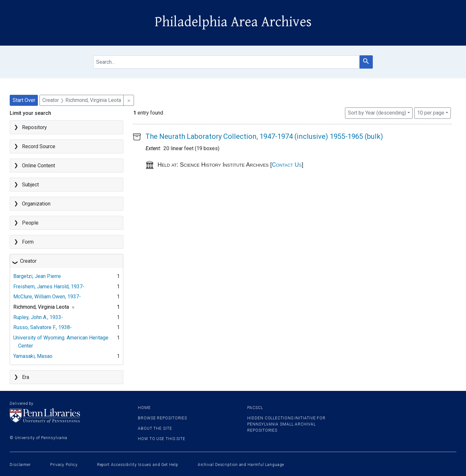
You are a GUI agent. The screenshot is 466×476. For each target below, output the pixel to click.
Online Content (39, 166)
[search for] (226, 62)
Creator (28, 261)
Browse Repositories (162, 418)
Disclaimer (20, 465)
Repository (34, 127)
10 (431, 112)
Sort (377, 113)
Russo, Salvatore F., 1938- (43, 327)
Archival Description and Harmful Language (241, 465)
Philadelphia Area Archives (233, 22)
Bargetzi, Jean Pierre (37, 276)
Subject (30, 185)
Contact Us (287, 165)
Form (28, 242)
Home (144, 408)
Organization (36, 204)
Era (26, 377)
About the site (155, 428)
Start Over (24, 100)
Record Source (39, 146)
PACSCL (255, 408)
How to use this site (162, 439)
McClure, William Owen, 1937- (47, 297)
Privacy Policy (64, 465)
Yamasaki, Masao (33, 356)
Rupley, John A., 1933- (38, 317)
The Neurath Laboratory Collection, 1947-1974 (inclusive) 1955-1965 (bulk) (264, 136)
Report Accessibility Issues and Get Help (138, 465)
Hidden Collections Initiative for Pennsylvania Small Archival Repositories (286, 424)
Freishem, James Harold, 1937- (49, 287)
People (30, 223)
